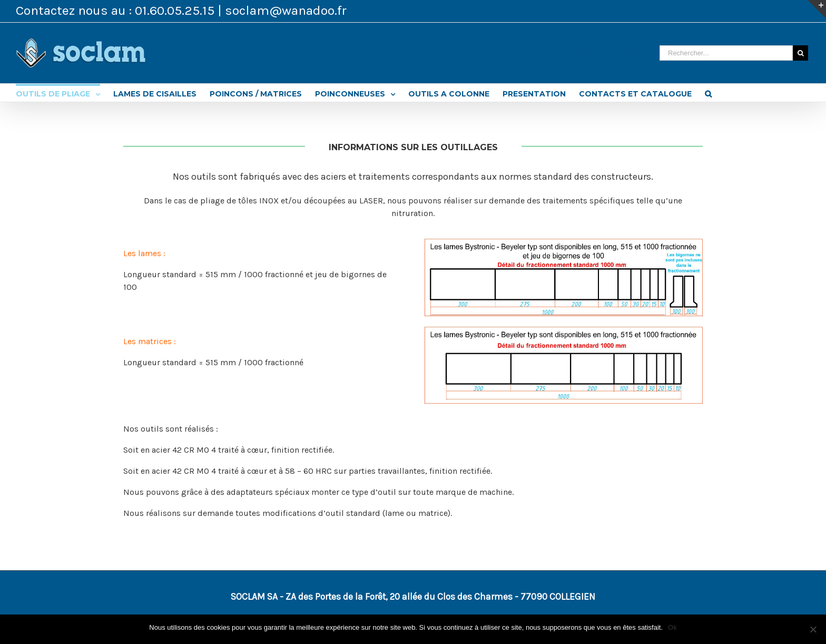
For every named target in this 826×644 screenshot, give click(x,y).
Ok (672, 627)
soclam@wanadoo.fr (286, 10)
